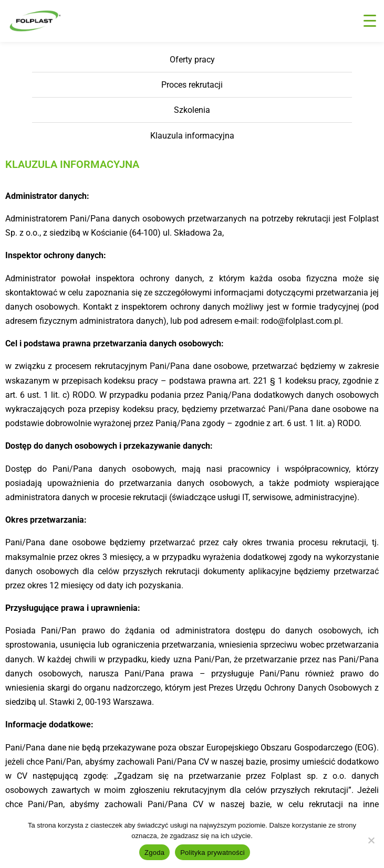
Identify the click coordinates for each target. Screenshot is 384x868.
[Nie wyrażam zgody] (371, 840)
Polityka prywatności (212, 853)
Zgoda (154, 853)
